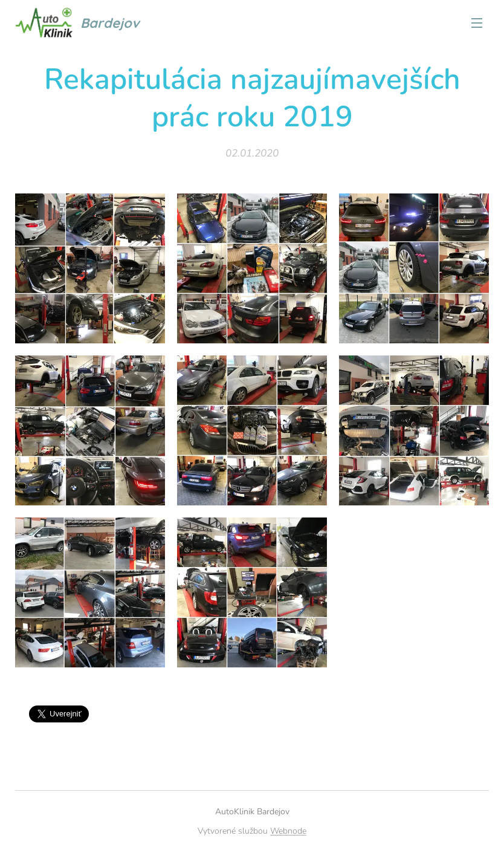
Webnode (288, 831)
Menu (477, 23)
